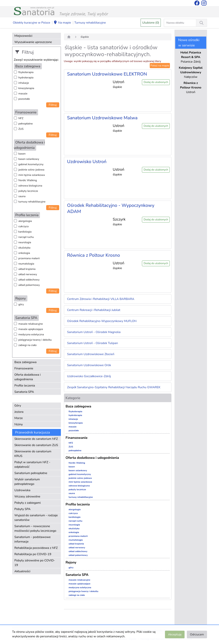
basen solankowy (29, 159)
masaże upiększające (31, 329)
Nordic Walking (28, 180)
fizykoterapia (26, 72)
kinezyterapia (26, 88)
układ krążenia (27, 269)
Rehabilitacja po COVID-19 (33, 554)
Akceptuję (175, 634)
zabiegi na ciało (28, 345)
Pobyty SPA (23, 509)
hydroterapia (26, 78)
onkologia (24, 253)
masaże (23, 94)
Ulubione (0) (151, 23)
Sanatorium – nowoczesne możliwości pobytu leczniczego (35, 528)
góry (21, 304)
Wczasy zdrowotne (27, 497)
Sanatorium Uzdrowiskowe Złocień (91, 354)
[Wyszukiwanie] (201, 23)
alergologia (25, 221)
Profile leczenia (25, 386)
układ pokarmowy (29, 285)
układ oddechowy (29, 280)
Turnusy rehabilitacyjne (90, 23)
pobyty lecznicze (28, 191)
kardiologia (25, 232)
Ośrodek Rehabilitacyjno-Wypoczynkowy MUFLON (102, 321)
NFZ (21, 118)
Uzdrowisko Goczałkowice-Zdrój (89, 376)
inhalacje (24, 83)
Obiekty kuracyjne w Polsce (32, 23)
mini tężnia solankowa (32, 175)
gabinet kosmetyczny (31, 164)
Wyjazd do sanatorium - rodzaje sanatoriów (36, 518)
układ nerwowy (28, 274)
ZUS (21, 129)
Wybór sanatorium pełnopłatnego (27, 482)
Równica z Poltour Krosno (94, 255)
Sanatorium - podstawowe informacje (33, 539)
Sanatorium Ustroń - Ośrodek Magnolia (94, 332)
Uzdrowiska (22, 490)
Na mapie (62, 23)
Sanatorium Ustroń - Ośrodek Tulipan (93, 343)
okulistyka (24, 248)
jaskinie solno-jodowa (31, 170)
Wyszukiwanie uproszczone (33, 42)
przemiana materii (29, 258)
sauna (22, 196)
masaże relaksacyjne (31, 324)
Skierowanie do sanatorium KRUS (33, 454)
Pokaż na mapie (160, 66)
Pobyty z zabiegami (28, 503)
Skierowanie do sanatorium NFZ (36, 439)
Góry (18, 406)
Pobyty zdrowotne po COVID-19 (35, 563)
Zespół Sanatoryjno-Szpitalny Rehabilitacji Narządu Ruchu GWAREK (114, 387)
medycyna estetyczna (31, 334)
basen (22, 154)
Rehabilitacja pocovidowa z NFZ (36, 548)
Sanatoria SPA (24, 392)
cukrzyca (24, 226)
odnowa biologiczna (30, 186)
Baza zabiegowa (26, 362)
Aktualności (22, 571)
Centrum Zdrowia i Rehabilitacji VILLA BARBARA (101, 299)
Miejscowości (23, 36)
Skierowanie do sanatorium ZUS (36, 445)
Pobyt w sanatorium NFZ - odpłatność (32, 465)
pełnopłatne (26, 124)
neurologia (25, 242)
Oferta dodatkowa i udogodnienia (28, 377)
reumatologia (26, 264)
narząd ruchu (26, 237)
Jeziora (19, 412)
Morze (19, 418)
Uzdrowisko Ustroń (87, 162)
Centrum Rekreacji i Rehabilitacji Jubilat (94, 310)
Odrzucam (197, 634)
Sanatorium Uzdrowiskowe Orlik (89, 365)
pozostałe (24, 99)
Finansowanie (24, 368)
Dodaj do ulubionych (156, 82)
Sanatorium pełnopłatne (31, 473)
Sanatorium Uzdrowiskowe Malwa (102, 118)
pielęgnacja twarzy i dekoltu (35, 340)
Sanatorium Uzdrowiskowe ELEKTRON (107, 74)
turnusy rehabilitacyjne (32, 202)
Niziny (19, 424)
